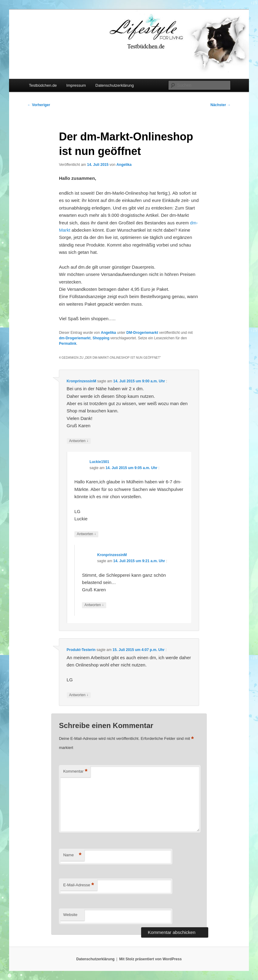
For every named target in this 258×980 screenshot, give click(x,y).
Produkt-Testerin (81, 650)
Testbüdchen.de (43, 85)
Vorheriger (39, 105)
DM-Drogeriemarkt (142, 333)
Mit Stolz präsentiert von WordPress (151, 959)
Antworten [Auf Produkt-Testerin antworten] (79, 695)
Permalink (68, 344)
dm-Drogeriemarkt (75, 338)
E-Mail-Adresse (78, 885)
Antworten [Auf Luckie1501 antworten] (86, 534)
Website (70, 915)
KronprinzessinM (81, 381)
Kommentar (75, 772)
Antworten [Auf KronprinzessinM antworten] (79, 441)
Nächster (221, 105)
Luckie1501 (99, 462)
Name (72, 855)
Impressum (76, 85)
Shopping (101, 338)
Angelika (124, 165)
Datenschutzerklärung (114, 85)
